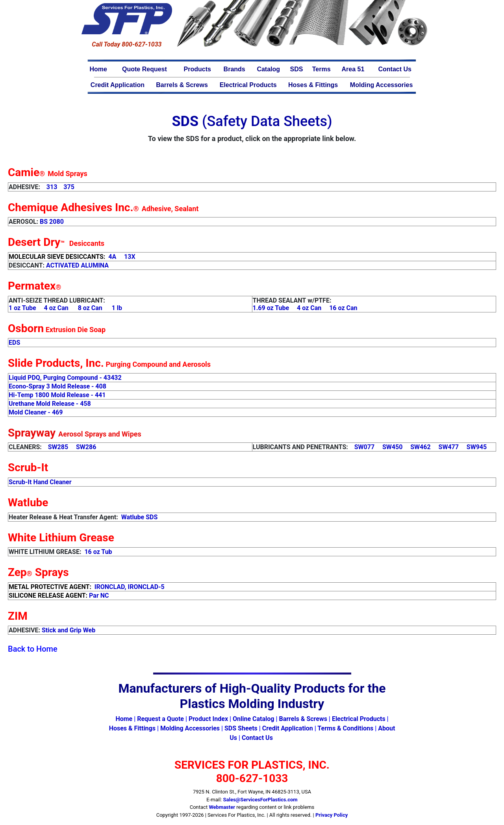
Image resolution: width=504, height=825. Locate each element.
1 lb (117, 308)
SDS (297, 69)
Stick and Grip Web (69, 630)
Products (197, 69)
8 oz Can (90, 308)
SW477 (449, 447)
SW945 (477, 447)
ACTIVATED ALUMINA (77, 265)
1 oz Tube (22, 308)
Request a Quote (160, 719)
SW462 (420, 447)
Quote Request (145, 69)
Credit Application (118, 85)
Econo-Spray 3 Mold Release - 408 (57, 386)
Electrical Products (248, 85)
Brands (234, 69)
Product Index (208, 719)
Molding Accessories (381, 85)
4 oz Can (56, 308)
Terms (321, 69)
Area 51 (353, 69)
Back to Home (33, 649)
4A (112, 257)
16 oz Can (343, 308)
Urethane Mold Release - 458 (50, 404)
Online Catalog (253, 719)
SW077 (364, 447)
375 (69, 187)
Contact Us (395, 69)
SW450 (392, 447)
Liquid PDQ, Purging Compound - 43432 (65, 378)
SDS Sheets (241, 728)
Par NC (99, 596)
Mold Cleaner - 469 (36, 412)
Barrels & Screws (182, 85)
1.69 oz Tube (271, 308)
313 (52, 187)
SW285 (58, 447)
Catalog (268, 69)
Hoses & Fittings (313, 85)
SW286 (86, 447)
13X (130, 257)
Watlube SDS (140, 517)
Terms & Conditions (345, 728)
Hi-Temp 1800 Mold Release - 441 (57, 395)
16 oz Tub (98, 552)
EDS (14, 343)
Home (98, 69)
